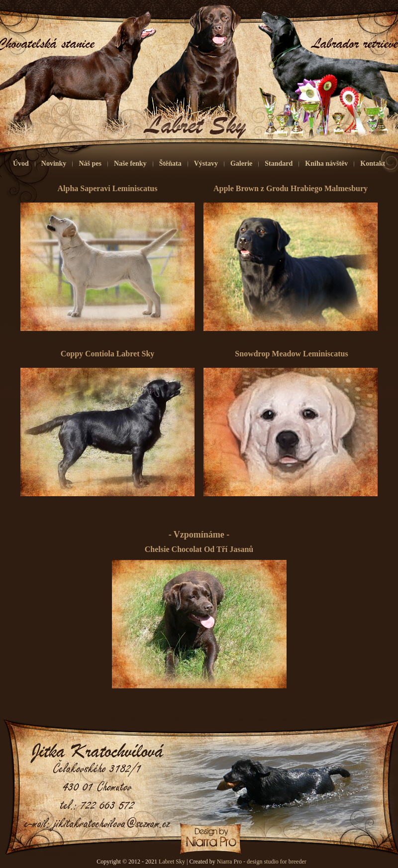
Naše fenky (130, 163)
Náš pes (90, 163)
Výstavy (206, 163)
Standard (279, 163)
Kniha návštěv (326, 163)
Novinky (54, 163)
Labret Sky (172, 862)
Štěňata (170, 163)
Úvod (21, 163)
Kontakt (373, 163)
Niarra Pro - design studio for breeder (262, 862)
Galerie (241, 163)
